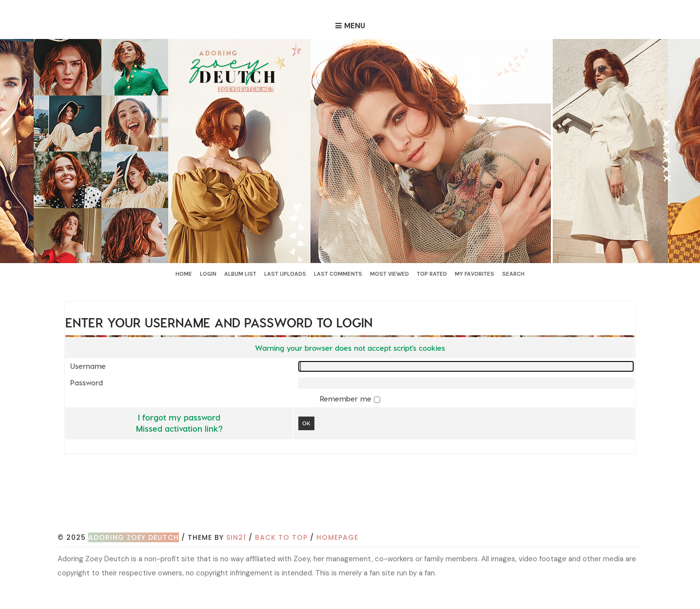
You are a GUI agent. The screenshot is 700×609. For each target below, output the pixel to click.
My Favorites (475, 274)
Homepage (337, 537)
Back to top (281, 537)
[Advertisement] (350, 504)
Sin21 (236, 537)
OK (306, 423)
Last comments (338, 274)
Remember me (347, 399)
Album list (240, 274)
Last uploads (285, 274)
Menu (355, 26)
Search (513, 274)
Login (208, 274)
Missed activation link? (179, 428)
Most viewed (389, 274)
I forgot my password (179, 417)
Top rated (432, 274)
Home (184, 274)
